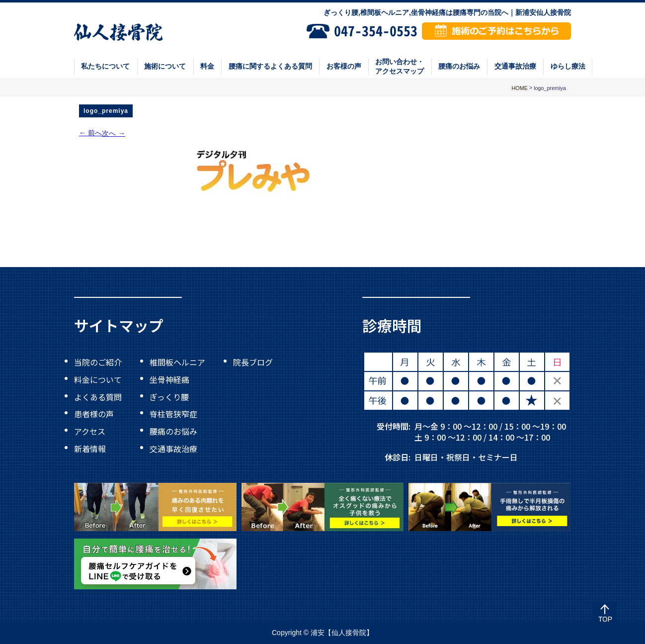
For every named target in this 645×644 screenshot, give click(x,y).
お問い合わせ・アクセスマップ (400, 66)
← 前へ (90, 133)
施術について (165, 66)
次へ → (113, 133)
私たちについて (105, 66)
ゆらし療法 (568, 66)
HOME (519, 88)
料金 (207, 66)
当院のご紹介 (98, 362)
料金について (98, 379)
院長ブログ (253, 362)
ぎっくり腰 (169, 396)
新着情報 (90, 448)
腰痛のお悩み (459, 66)
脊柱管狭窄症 (173, 414)
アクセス (90, 431)
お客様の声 (344, 66)
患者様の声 (94, 414)
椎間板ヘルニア (177, 362)
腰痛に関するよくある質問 (270, 66)
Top (605, 614)
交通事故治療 (515, 66)
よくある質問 (98, 396)
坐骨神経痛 (169, 379)
